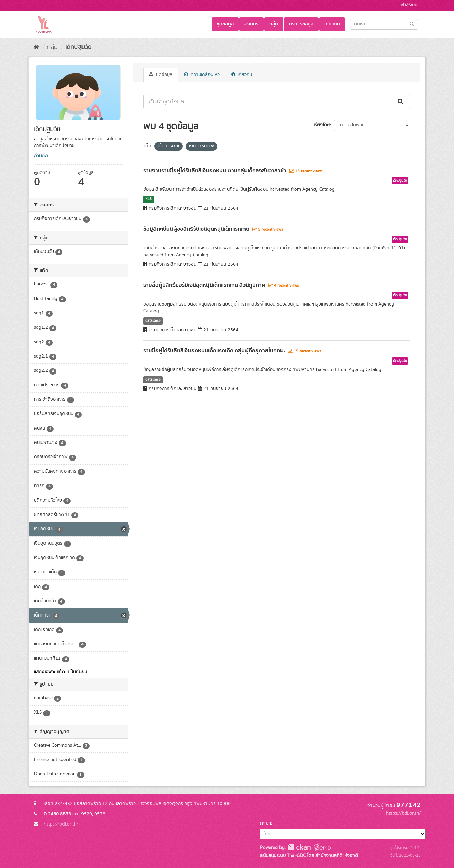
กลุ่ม (274, 24)
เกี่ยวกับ (332, 24)
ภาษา (266, 823)
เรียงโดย (322, 125)
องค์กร (251, 24)
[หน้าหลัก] (37, 47)
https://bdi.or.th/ (61, 824)
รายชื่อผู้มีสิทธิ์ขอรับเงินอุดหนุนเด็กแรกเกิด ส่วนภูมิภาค (204, 285)
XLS (149, 199)
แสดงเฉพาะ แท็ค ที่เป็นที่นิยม (60, 672)
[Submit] (412, 24)
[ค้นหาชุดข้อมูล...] (268, 102)
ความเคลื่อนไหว (202, 75)
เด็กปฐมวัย (78, 47)
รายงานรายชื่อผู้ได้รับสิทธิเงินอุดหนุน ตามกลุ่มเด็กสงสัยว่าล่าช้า (215, 171)
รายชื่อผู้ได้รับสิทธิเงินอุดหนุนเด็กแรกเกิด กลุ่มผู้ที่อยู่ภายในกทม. (214, 351)
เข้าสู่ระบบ (409, 5)
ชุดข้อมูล (225, 24)
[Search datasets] (384, 24)
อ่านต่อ (41, 156)
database (153, 321)
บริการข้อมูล (301, 24)
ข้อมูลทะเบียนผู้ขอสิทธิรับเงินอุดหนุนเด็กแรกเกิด (196, 229)
